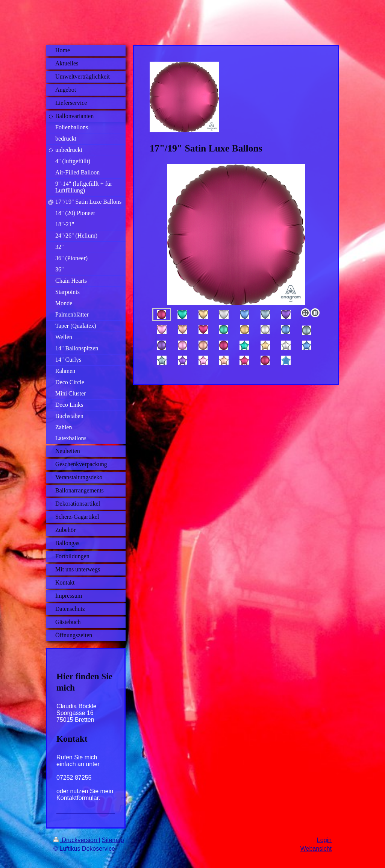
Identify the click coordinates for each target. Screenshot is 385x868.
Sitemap (113, 840)
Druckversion (76, 840)
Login (324, 840)
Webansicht (316, 849)
